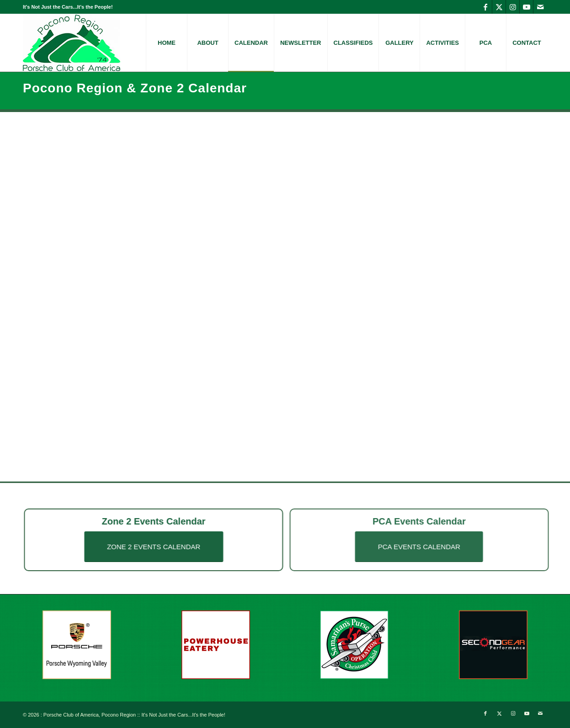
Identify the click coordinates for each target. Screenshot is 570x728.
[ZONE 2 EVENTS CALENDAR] (146, 547)
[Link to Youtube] (526, 7)
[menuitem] (166, 43)
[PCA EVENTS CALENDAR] (433, 547)
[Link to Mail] (540, 7)
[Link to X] (499, 7)
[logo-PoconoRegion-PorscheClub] (72, 43)
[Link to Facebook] (485, 7)
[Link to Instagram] (513, 7)
